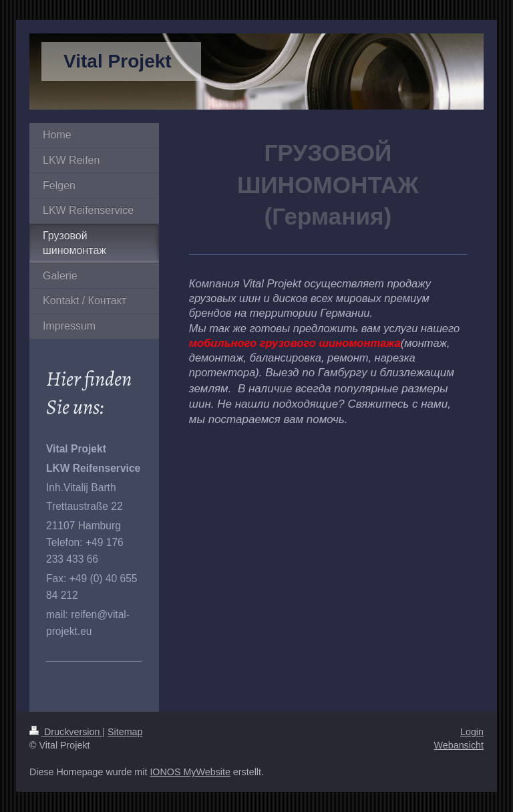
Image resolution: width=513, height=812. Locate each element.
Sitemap (125, 732)
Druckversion (66, 732)
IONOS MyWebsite (190, 772)
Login (472, 732)
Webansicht (459, 745)
